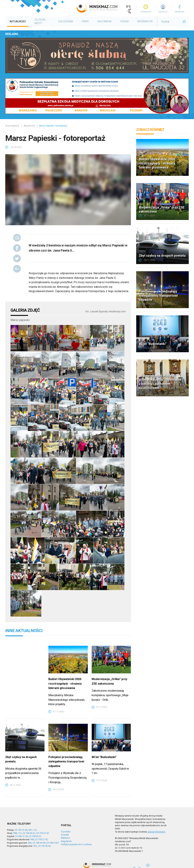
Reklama (65, 838)
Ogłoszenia (66, 21)
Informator (145, 21)
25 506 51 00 (21, 836)
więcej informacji (156, 832)
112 (35, 830)
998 (15, 833)
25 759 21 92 (41, 839)
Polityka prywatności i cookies (76, 844)
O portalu (66, 832)
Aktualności (18, 21)
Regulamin (66, 841)
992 (30, 843)
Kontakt (65, 835)
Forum (125, 21)
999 (32, 839)
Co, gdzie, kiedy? (40, 21)
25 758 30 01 (35, 836)
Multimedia (105, 21)
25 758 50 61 (29, 833)
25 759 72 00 (21, 830)
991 (35, 846)
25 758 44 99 (39, 843)
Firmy (85, 21)
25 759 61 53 (43, 833)
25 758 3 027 (53, 843)
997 (30, 830)
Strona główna (12, 126)
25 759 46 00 (44, 846)
